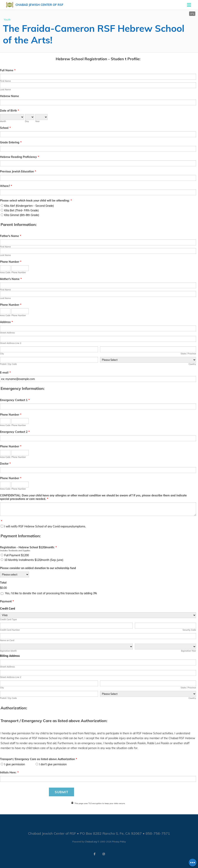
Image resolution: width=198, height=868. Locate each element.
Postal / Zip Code (8, 364)
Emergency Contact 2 (15, 432)
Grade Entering (11, 142)
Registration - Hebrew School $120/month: (28, 547)
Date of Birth (9, 111)
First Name (5, 81)
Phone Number (11, 262)
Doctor (5, 464)
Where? (6, 186)
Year (37, 121)
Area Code (5, 272)
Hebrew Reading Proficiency (20, 157)
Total (3, 583)
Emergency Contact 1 (15, 400)
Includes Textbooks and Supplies (15, 550)
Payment (7, 601)
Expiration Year (189, 651)
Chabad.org (91, 842)
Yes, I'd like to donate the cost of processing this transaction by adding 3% (51, 593)
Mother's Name (11, 279)
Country (192, 364)
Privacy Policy (119, 842)
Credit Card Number (10, 630)
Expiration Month (8, 651)
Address (6, 322)
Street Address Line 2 (11, 343)
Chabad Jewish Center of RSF (39, 5)
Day (27, 121)
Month (3, 121)
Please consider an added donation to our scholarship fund (38, 568)
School (5, 128)
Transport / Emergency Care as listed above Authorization (38, 759)
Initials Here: (9, 772)
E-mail (5, 373)
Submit (61, 792)
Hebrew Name (9, 96)
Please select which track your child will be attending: (36, 201)
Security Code (189, 630)
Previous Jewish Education (18, 171)
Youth (7, 20)
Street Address (7, 333)
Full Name (8, 70)
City (2, 354)
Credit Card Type (8, 619)
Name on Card (7, 640)
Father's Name (11, 236)
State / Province (188, 354)
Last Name (5, 90)
